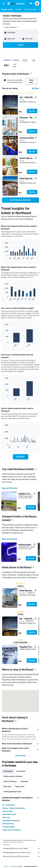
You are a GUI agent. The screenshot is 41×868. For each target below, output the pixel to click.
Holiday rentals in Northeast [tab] (13, 776)
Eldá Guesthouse (8, 824)
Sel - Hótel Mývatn (9, 805)
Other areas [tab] (7, 787)
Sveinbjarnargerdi (8, 827)
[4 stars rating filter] (20, 93)
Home (6, 866)
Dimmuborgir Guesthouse (11, 821)
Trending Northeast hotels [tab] (12, 792)
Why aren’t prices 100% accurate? (22, 856)
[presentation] (31, 73)
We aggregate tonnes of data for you (22, 852)
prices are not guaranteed (16, 842)
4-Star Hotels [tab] (21, 771)
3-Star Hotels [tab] (8, 771)
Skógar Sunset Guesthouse (12, 830)
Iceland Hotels (14, 866)
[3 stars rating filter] (12, 93)
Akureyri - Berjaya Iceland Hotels (14, 808)
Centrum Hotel (7, 811)
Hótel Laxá (6, 817)
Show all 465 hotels (10, 488)
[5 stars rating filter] (30, 93)
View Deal (32, 111)
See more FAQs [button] (21, 756)
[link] (20, 200)
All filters (35, 88)
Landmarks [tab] (24, 781)
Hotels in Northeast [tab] (10, 781)
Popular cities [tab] (20, 787)
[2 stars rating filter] (5, 93)
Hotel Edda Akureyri (9, 814)
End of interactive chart (4, 258)
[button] (4, 3)
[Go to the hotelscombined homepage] (16, 3)
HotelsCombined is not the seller (22, 848)
